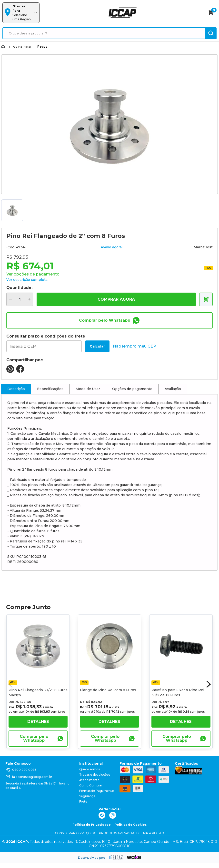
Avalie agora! (112, 247)
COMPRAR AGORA (116, 299)
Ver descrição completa (27, 280)
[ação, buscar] (211, 33)
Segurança (87, 796)
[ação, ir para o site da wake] (134, 857)
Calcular (97, 346)
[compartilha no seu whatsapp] (10, 372)
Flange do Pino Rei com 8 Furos (108, 690)
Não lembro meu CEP (134, 346)
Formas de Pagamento (97, 791)
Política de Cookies (131, 825)
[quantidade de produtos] (20, 299)
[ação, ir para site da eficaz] (116, 858)
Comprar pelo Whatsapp (109, 320)
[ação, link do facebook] (102, 815)
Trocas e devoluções (95, 775)
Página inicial (21, 47)
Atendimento (89, 780)
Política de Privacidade (92, 825)
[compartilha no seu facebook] (20, 372)
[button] (209, 684)
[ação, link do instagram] (113, 815)
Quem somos (90, 769)
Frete (83, 801)
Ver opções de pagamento (33, 274)
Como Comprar (91, 785)
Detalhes (38, 722)
